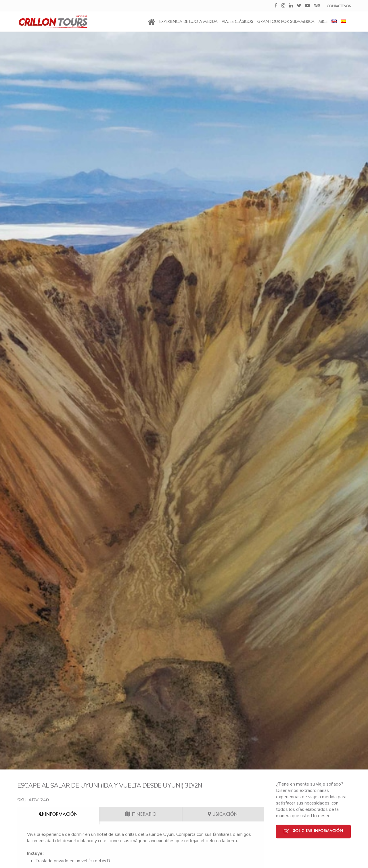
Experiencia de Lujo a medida (188, 22)
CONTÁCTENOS (339, 6)
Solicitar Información (313, 832)
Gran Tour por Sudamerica (286, 22)
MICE (323, 22)
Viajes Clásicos (237, 22)
